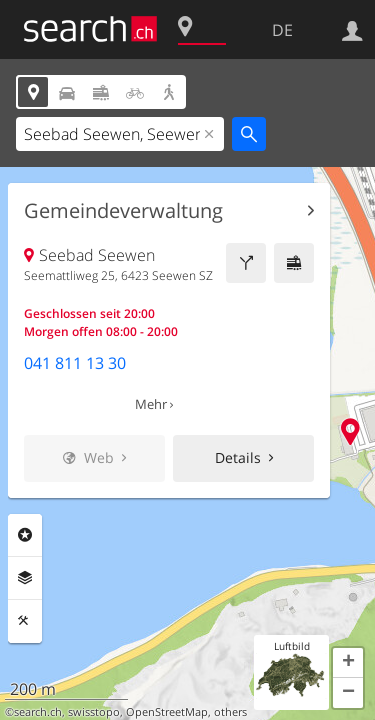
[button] (348, 663)
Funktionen (25, 621)
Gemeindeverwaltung (123, 211)
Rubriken (25, 535)
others (230, 712)
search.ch (38, 712)
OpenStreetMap (167, 712)
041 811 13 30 (75, 363)
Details (238, 457)
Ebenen (25, 578)
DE (282, 30)
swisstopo (94, 712)
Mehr (151, 404)
